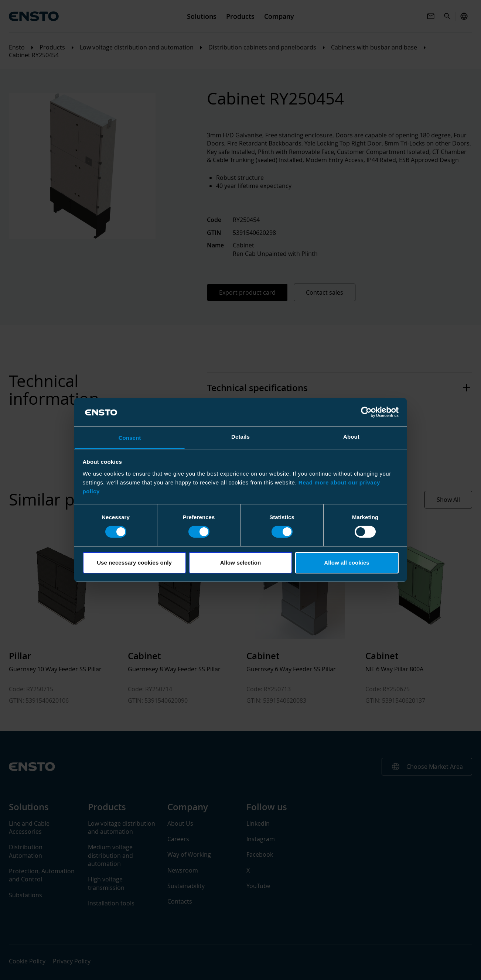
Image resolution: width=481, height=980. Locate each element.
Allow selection (241, 563)
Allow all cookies (347, 563)
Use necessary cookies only (134, 563)
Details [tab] (240, 437)
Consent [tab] (130, 438)
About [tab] (351, 437)
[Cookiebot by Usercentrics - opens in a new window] (366, 412)
